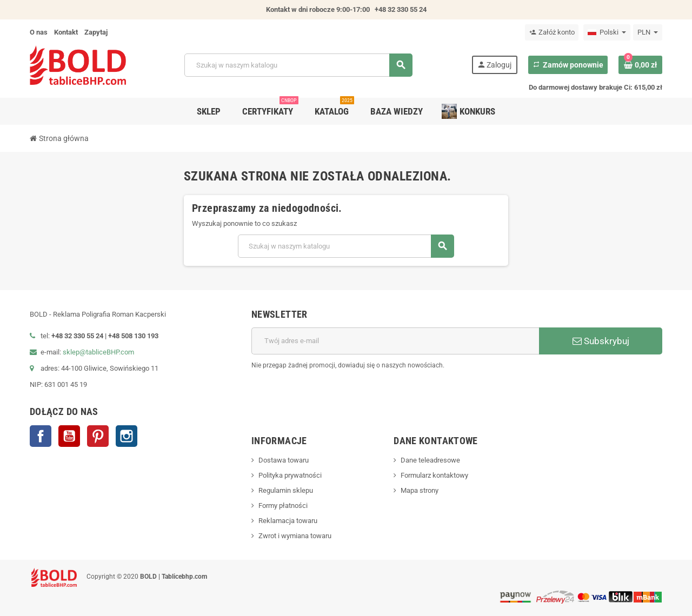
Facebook (41, 436)
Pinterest (98, 436)
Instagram (127, 436)
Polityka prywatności (290, 475)
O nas (39, 32)
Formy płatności (283, 505)
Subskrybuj (601, 341)
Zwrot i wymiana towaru (295, 536)
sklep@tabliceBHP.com (98, 352)
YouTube (69, 436)
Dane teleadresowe (430, 460)
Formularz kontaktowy (434, 475)
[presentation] (580, 398)
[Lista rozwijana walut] (648, 32)
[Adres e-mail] (395, 341)
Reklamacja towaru (288, 521)
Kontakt (66, 32)
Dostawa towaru (284, 460)
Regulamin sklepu (286, 490)
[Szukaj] (298, 65)
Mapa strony (420, 490)
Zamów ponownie (568, 65)
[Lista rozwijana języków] (607, 32)
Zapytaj (96, 32)
